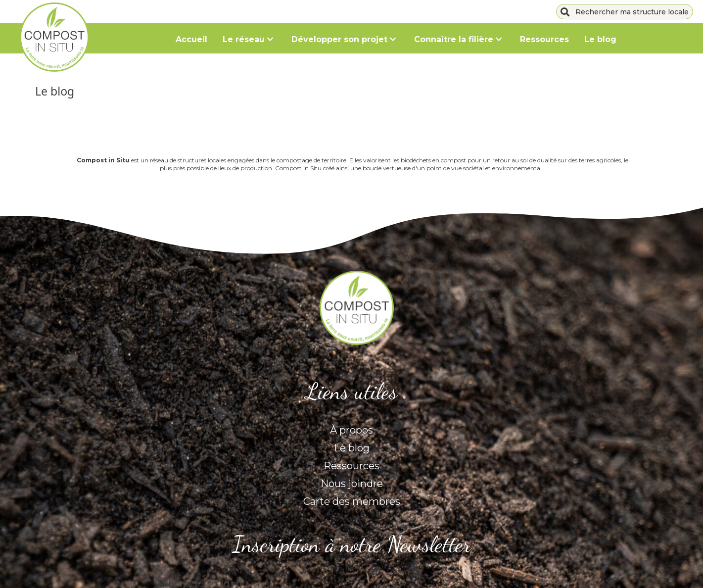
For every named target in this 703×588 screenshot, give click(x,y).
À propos (351, 430)
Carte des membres (352, 501)
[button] (270, 39)
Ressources (351, 466)
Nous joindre (352, 484)
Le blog (352, 448)
